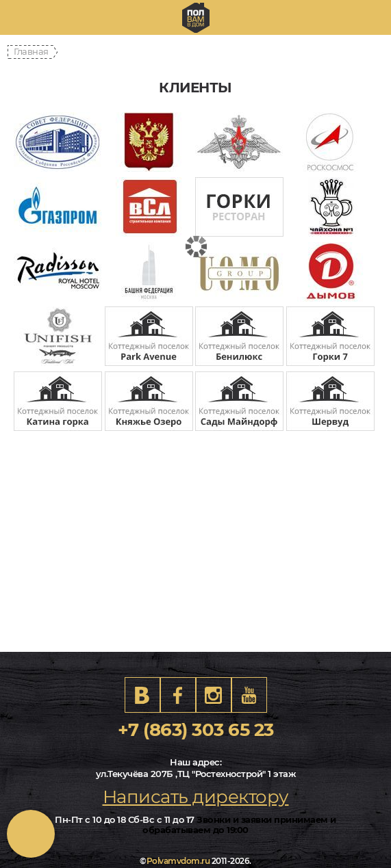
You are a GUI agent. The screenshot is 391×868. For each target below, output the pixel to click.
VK (142, 695)
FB (178, 695)
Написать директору (196, 797)
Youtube (249, 695)
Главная (31, 51)
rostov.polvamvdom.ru (196, 18)
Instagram (214, 695)
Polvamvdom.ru (178, 861)
